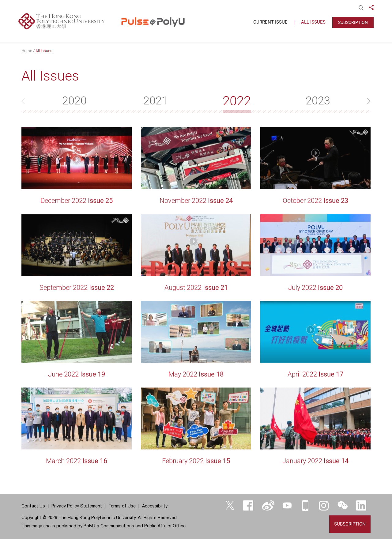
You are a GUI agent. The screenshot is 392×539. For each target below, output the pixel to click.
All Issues (44, 51)
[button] (364, 101)
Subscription (353, 22)
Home (27, 51)
